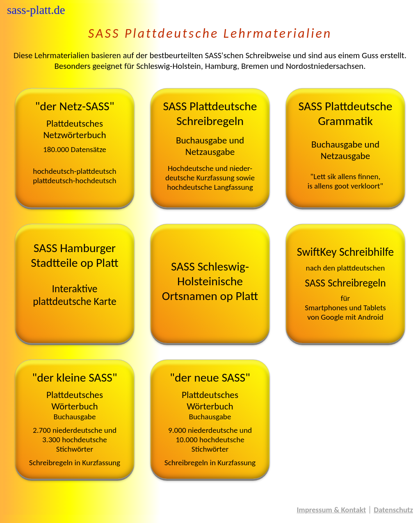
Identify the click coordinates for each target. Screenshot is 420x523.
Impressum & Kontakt (332, 510)
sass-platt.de (36, 10)
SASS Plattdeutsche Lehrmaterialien (210, 33)
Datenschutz (393, 510)
